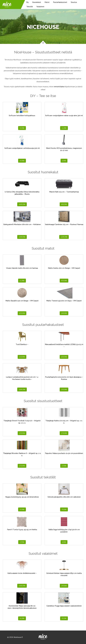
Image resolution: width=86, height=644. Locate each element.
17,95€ (22, 542)
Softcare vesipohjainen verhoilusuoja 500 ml (22, 148)
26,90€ (22, 618)
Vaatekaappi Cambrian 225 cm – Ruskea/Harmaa (64, 224)
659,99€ (64, 357)
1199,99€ (64, 237)
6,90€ (64, 161)
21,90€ (22, 281)
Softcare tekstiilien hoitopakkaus (22, 116)
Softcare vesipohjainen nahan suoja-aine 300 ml (64, 116)
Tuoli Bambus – (22, 344)
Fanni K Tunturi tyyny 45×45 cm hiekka (22, 530)
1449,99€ (22, 586)
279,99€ (64, 433)
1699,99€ (22, 204)
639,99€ (22, 313)
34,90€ (22, 128)
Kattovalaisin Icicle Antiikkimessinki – (22, 573)
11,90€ (64, 128)
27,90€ (64, 466)
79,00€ (64, 509)
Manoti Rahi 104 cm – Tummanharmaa (64, 192)
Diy (27, 2)
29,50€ (64, 618)
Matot (47, 2)
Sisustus (74, 2)
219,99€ (22, 357)
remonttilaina (59, 87)
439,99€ (64, 281)
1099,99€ (22, 390)
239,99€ (64, 390)
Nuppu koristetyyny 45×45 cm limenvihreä (22, 497)
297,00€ (64, 586)
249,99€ (64, 313)
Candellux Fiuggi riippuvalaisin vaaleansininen (64, 606)
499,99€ (64, 204)
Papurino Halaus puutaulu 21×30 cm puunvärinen (64, 453)
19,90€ (22, 161)
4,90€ (64, 542)
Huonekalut (37, 2)
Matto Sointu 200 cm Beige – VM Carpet (64, 268)
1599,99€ (22, 237)
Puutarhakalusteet (60, 2)
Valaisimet (40, 7)
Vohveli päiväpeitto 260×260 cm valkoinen (64, 497)
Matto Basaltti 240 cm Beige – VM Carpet (22, 301)
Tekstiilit (30, 7)
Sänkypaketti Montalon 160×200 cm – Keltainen (22, 224)
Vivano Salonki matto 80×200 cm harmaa (22, 268)
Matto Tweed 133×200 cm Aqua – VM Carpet (64, 301)
